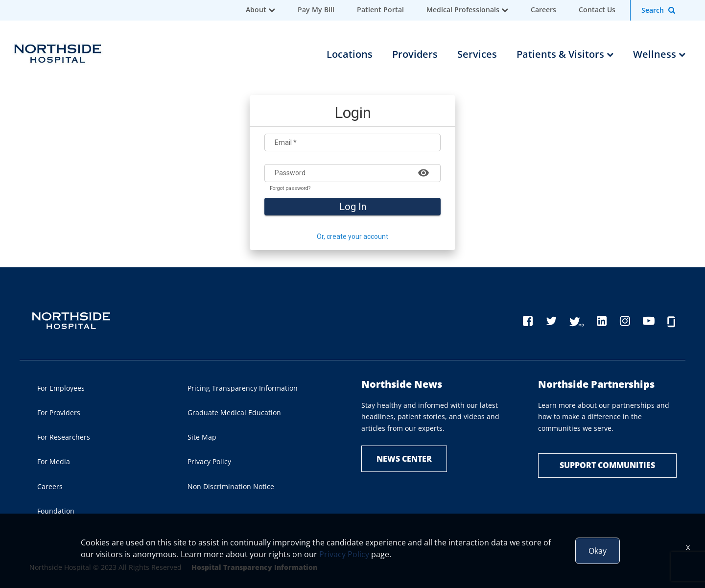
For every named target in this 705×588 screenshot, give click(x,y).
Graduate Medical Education (234, 412)
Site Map (202, 437)
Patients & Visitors (565, 54)
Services (477, 54)
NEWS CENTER (404, 459)
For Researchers (64, 437)
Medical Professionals (463, 10)
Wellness (659, 54)
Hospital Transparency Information (254, 567)
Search (653, 10)
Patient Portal (380, 10)
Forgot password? (290, 188)
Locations (350, 54)
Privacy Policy (209, 461)
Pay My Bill (316, 10)
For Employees (61, 388)
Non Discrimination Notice (231, 486)
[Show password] (423, 172)
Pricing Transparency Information (243, 388)
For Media (54, 461)
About (256, 10)
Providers (415, 54)
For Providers (59, 412)
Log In (353, 207)
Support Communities (607, 465)
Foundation (56, 511)
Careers (543, 10)
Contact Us (597, 10)
